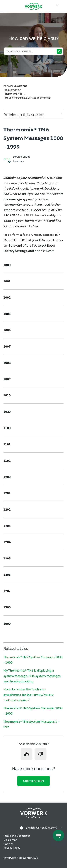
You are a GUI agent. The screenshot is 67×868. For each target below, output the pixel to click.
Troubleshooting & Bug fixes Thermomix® (28, 98)
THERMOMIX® (13, 90)
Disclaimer (10, 840)
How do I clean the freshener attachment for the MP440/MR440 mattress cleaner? (28, 695)
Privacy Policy (12, 848)
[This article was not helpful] (41, 754)
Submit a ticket (33, 781)
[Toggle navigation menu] (57, 6)
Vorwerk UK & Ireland (15, 86)
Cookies (8, 844)
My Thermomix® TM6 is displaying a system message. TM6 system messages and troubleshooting (32, 676)
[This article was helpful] (26, 754)
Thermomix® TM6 (15, 94)
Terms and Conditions (17, 836)
